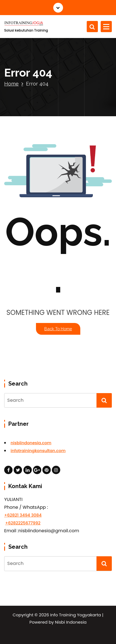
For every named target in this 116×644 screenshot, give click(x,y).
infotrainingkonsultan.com (38, 451)
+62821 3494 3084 (23, 515)
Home (11, 84)
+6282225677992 (23, 523)
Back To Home (58, 329)
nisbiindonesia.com (31, 443)
